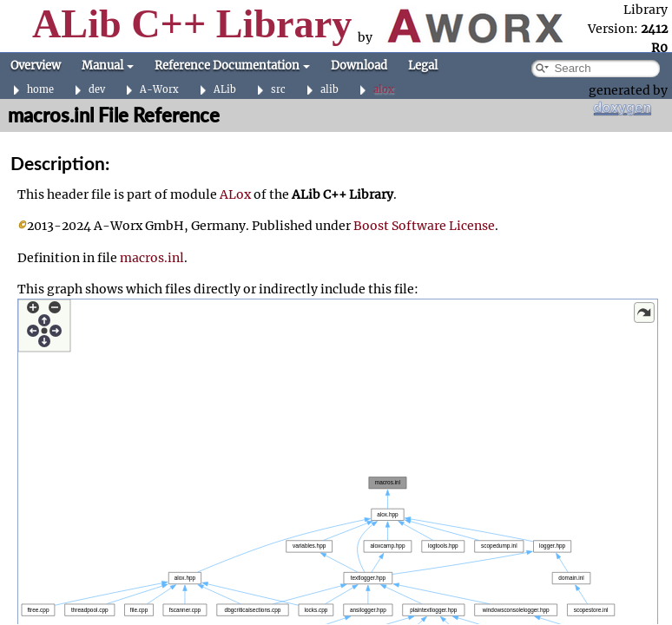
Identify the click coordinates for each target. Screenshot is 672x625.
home (40, 90)
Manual (108, 66)
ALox (235, 194)
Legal (423, 66)
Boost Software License (424, 226)
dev (97, 90)
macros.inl (152, 258)
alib (329, 90)
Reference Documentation (232, 66)
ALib (225, 90)
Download (359, 66)
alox (384, 90)
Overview (36, 66)
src (278, 90)
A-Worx (159, 90)
